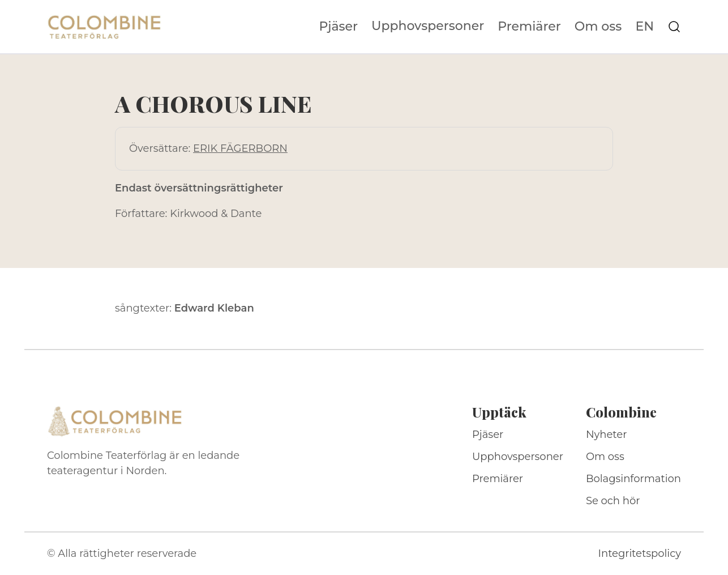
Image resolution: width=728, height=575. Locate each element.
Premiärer (529, 27)
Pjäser (339, 27)
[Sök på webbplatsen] (674, 27)
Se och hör (613, 501)
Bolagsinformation (633, 479)
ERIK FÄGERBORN (240, 148)
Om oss (598, 27)
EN (645, 27)
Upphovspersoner (428, 26)
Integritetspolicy (640, 553)
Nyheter (607, 435)
